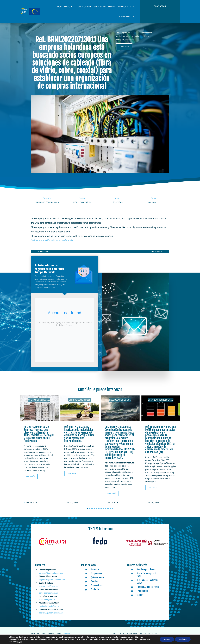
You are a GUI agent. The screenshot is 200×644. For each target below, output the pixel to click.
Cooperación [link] (100, 7)
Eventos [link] (112, 7)
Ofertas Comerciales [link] (39, 402)
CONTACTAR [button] (160, 6)
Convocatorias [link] (125, 7)
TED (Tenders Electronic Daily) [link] (147, 584)
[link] (43, 254)
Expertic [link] (66, 636)
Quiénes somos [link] (85, 7)
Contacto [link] (95, 592)
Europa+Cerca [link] (125, 16)
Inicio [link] (59, 7)
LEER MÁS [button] (124, 49)
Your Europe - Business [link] (147, 572)
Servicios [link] (68, 7)
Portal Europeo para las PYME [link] (147, 577)
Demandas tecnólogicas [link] (161, 402)
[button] (87, 511)
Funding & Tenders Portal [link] (148, 590)
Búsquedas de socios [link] (120, 402)
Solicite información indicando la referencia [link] (52, 243)
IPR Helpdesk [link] (143, 594)
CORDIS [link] (140, 598)
